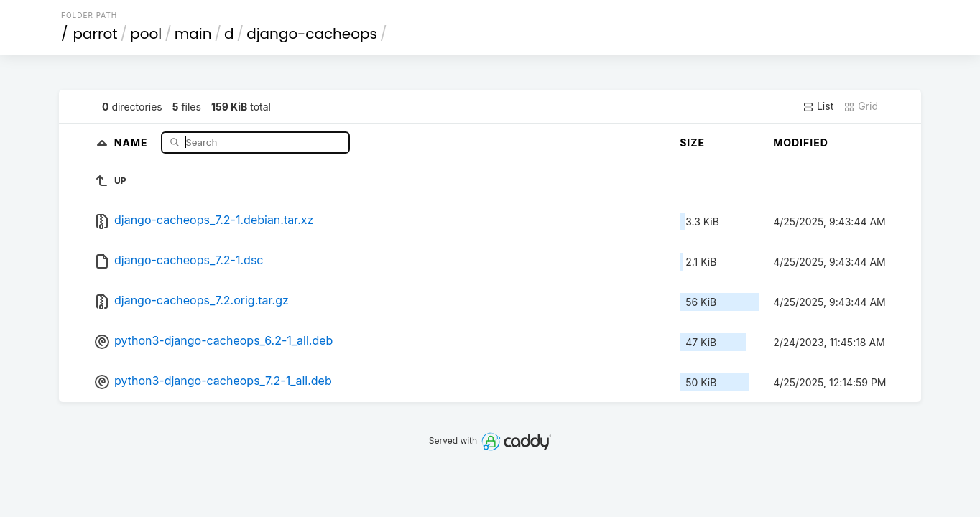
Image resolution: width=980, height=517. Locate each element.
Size (692, 143)
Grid (861, 106)
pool (146, 34)
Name (133, 142)
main (193, 34)
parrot (96, 34)
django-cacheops (312, 34)
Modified (801, 143)
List (818, 106)
